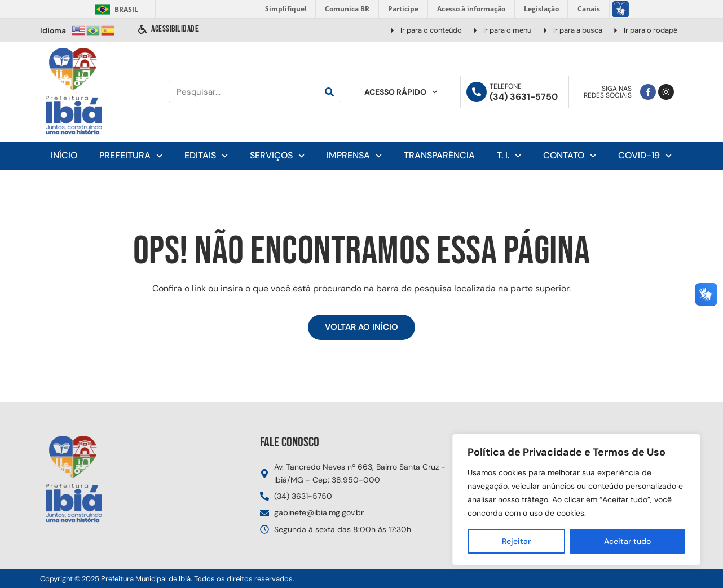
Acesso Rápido (401, 92)
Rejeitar (516, 541)
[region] (576, 499)
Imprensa (354, 156)
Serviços (277, 156)
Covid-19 (645, 156)
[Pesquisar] (329, 92)
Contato (570, 156)
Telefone (506, 86)
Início (64, 155)
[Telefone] (477, 92)
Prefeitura (131, 156)
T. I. (509, 156)
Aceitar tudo (627, 541)
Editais (206, 156)
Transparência (439, 155)
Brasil (115, 9)
